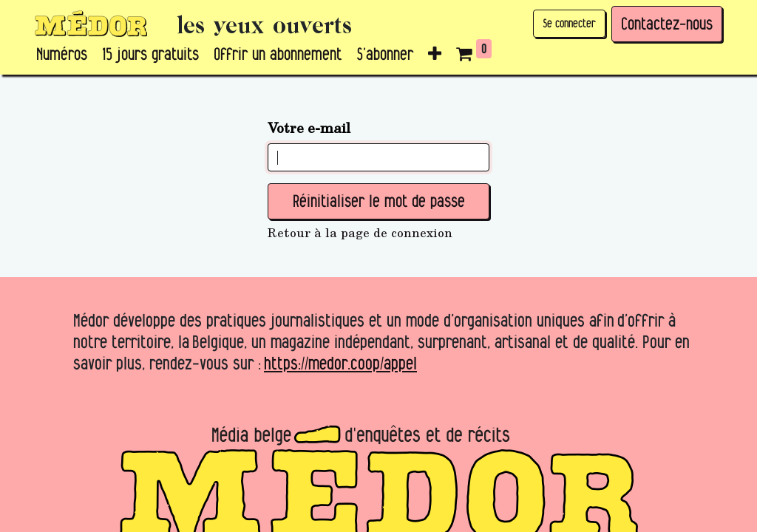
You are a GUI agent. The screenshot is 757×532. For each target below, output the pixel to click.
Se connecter (569, 23)
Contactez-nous (667, 24)
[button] (435, 55)
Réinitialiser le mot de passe (379, 201)
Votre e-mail (309, 127)
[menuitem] (62, 55)
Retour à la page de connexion (360, 233)
